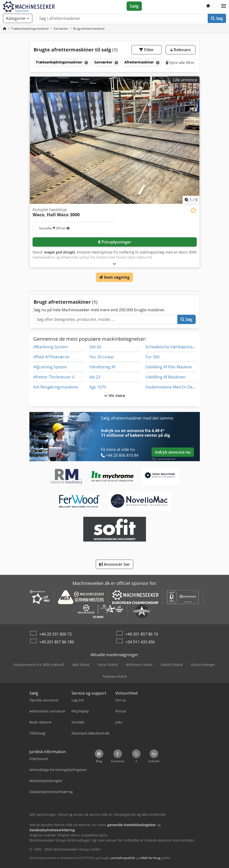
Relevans (180, 50)
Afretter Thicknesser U (54, 377)
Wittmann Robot (139, 665)
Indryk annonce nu (173, 452)
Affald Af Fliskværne (51, 357)
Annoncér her (114, 564)
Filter (146, 50)
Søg (217, 18)
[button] (224, 6)
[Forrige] (34, 140)
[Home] (30, 29)
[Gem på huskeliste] (193, 210)
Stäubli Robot (172, 665)
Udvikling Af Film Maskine (169, 367)
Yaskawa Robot (115, 676)
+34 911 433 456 (140, 642)
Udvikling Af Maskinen (166, 377)
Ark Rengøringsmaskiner (56, 387)
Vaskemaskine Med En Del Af (172, 387)
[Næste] (195, 140)
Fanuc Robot (108, 665)
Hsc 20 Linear (102, 357)
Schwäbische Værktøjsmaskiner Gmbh (181, 347)
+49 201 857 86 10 (142, 634)
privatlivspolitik (123, 858)
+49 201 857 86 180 (57, 642)
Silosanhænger (203, 665)
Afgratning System (50, 367)
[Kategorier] (18, 18)
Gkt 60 (95, 347)
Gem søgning (114, 277)
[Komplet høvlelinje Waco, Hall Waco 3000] (115, 140)
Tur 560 (152, 357)
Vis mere (115, 396)
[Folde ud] (114, 264)
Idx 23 (95, 377)
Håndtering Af (102, 367)
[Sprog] (216, 6)
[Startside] (5, 29)
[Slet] (86, 63)
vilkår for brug (150, 858)
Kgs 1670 (98, 387)
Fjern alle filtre (180, 63)
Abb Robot (81, 665)
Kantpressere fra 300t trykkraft (39, 665)
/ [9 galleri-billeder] (191, 200)
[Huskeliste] (208, 6)
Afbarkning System (51, 347)
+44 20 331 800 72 (55, 634)
